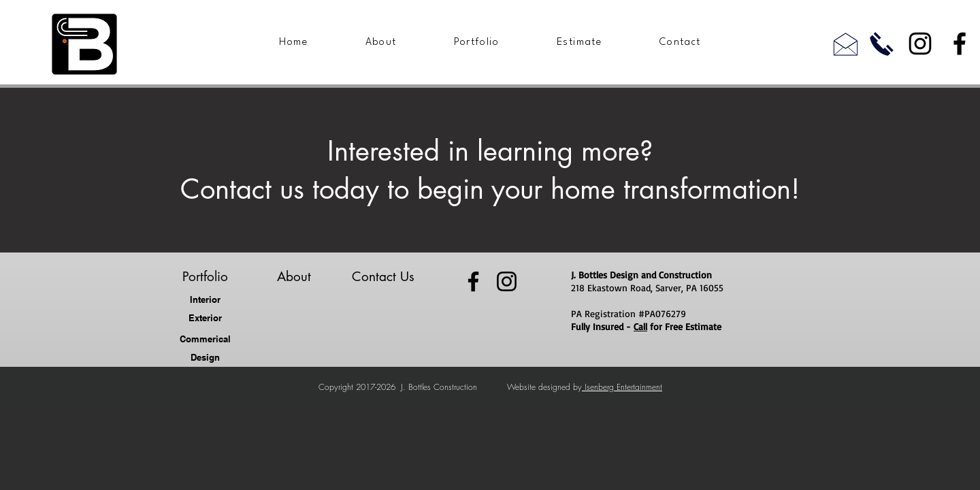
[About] (294, 277)
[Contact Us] (383, 277)
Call (640, 326)
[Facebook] (960, 44)
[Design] (205, 358)
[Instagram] (920, 44)
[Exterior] (205, 318)
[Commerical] (205, 339)
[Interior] (205, 300)
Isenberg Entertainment (622, 387)
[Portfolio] (205, 277)
